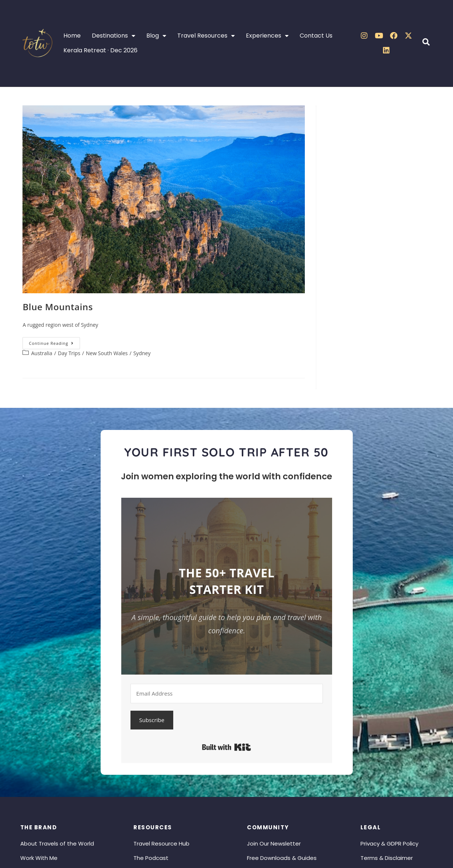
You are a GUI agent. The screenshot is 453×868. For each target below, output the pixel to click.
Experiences (267, 36)
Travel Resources (206, 36)
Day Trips (69, 353)
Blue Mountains (58, 307)
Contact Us (316, 36)
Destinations (114, 36)
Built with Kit (226, 747)
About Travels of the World (57, 843)
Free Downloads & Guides (282, 858)
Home (72, 36)
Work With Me (39, 858)
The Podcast (151, 858)
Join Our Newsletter (274, 843)
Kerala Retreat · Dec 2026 (100, 50)
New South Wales (107, 353)
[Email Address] (227, 694)
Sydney (142, 353)
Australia (41, 353)
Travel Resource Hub (161, 843)
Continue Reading (54, 342)
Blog (156, 36)
